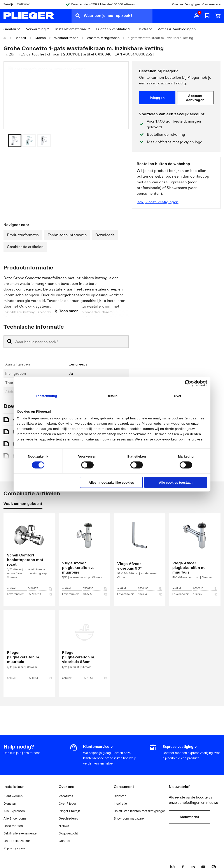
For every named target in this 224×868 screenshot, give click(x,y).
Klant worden (13, 796)
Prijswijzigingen (14, 848)
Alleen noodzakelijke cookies (111, 482)
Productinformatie (23, 235)
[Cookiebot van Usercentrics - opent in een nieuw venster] (188, 383)
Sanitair (20, 38)
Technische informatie (67, 235)
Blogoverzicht (68, 833)
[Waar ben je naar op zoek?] (118, 16)
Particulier (23, 4)
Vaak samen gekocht (23, 504)
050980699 (40, 594)
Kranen (40, 38)
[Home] (5, 38)
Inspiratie (120, 803)
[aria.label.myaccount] (197, 16)
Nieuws (64, 826)
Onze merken (13, 826)
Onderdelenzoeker (17, 841)
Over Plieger (67, 803)
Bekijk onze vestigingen (158, 202)
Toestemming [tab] (46, 396)
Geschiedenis (68, 818)
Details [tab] (112, 396)
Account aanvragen (195, 98)
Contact (64, 841)
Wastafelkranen (66, 38)
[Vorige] (120, 141)
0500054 (40, 678)
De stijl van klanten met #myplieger (139, 811)
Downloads (105, 235)
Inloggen (157, 98)
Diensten (10, 803)
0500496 (150, 588)
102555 (95, 594)
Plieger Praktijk (69, 811)
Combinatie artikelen (25, 247)
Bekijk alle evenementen (21, 833)
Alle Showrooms (15, 818)
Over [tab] (178, 396)
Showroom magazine (129, 818)
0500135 (95, 588)
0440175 (40, 588)
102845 (205, 594)
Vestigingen (192, 4)
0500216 (205, 588)
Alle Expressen (14, 811)
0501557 (95, 678)
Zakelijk (8, 4)
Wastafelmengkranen (103, 38)
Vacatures (66, 796)
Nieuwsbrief (189, 817)
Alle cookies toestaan (176, 482)
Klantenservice (211, 4)
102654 (150, 594)
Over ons (178, 4)
